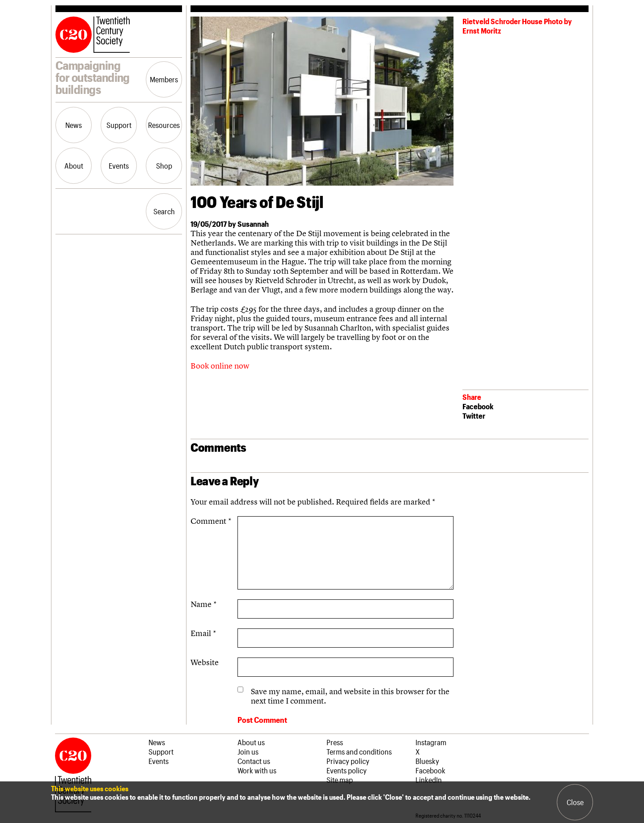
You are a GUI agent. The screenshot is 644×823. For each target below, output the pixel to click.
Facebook (478, 406)
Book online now (220, 366)
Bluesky (427, 761)
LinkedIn (429, 780)
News (74, 125)
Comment (211, 521)
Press (335, 742)
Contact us (254, 761)
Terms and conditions (359, 751)
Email (203, 633)
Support (119, 125)
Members (164, 79)
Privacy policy (348, 761)
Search (164, 211)
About (74, 165)
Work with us (257, 770)
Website (205, 662)
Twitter (474, 416)
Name (203, 604)
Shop (164, 165)
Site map (340, 780)
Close (575, 802)
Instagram (431, 742)
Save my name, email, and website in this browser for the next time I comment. (350, 696)
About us (251, 742)
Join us (248, 751)
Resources (164, 125)
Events (119, 165)
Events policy (347, 770)
